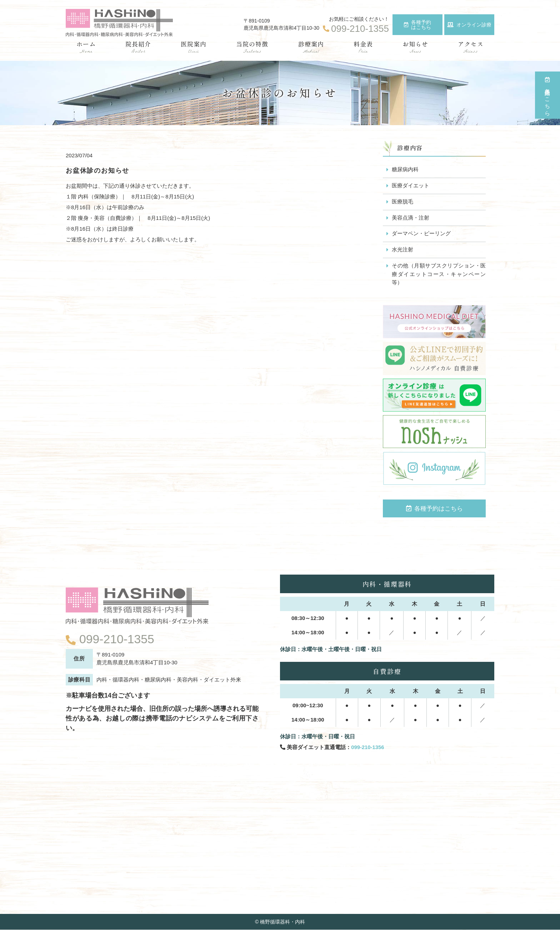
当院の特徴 (252, 47)
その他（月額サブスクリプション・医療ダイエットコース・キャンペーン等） (439, 275)
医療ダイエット (411, 186)
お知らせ (415, 47)
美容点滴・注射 (411, 218)
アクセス (471, 47)
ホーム (86, 47)
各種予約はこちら (417, 25)
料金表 (363, 47)
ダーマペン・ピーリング (421, 234)
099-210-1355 (117, 639)
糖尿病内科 (405, 170)
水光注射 (402, 250)
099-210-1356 (368, 748)
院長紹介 (138, 47)
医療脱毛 (402, 202)
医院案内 (194, 47)
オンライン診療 (469, 25)
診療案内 (311, 47)
